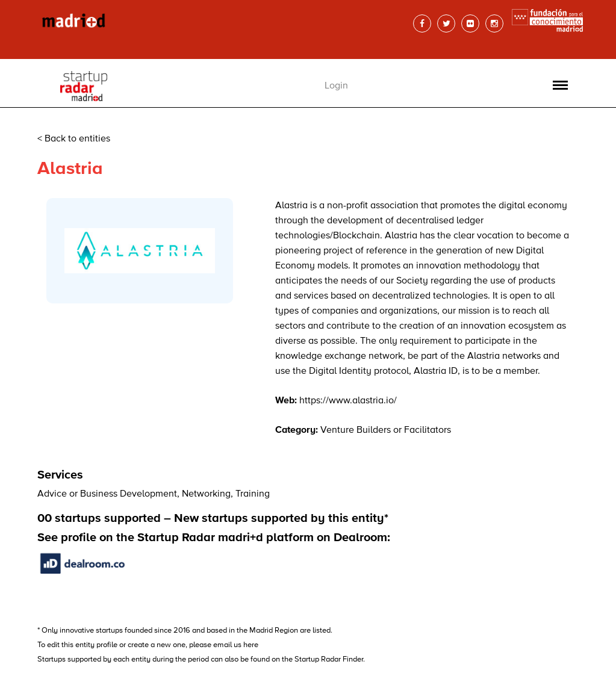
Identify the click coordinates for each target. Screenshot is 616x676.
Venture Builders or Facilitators (386, 430)
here (251, 645)
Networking (206, 494)
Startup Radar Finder (329, 659)
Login (336, 86)
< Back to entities (74, 139)
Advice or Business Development (107, 494)
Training (253, 494)
